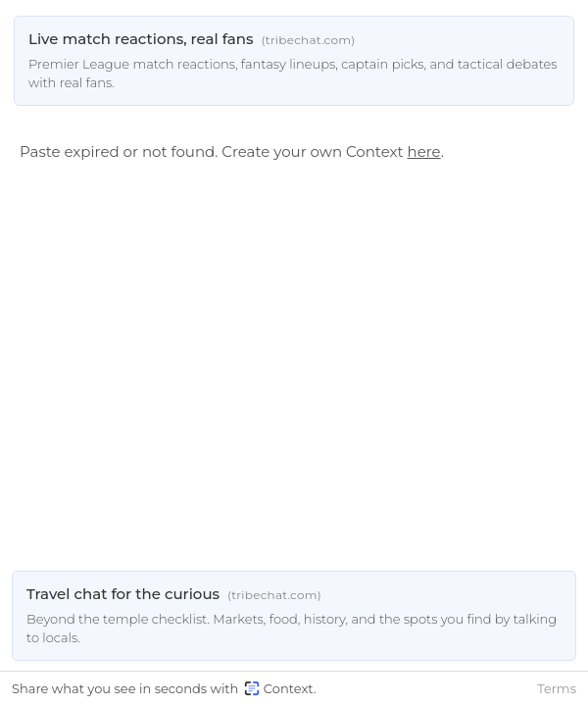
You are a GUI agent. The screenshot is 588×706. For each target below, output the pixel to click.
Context (279, 688)
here (424, 151)
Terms (557, 688)
